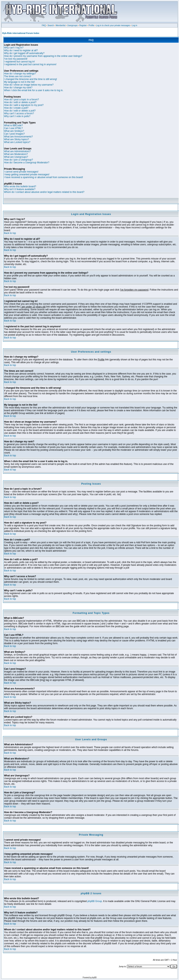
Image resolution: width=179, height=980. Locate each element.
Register (83, 25)
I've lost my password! (16, 59)
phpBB (94, 978)
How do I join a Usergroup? (18, 160)
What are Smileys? (14, 131)
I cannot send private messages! (21, 172)
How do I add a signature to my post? (24, 105)
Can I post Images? (14, 134)
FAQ (44, 25)
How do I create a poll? (16, 108)
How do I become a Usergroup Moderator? (27, 163)
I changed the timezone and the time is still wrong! (30, 79)
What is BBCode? (13, 125)
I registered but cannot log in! (19, 62)
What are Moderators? (16, 154)
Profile (91, 25)
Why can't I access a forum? (19, 113)
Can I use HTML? (13, 128)
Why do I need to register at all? (21, 50)
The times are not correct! (18, 76)
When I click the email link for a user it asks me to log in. (34, 90)
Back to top (10, 233)
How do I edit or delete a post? (20, 102)
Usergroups (72, 25)
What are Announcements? (18, 137)
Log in (134, 25)
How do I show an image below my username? (29, 85)
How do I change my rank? (18, 88)
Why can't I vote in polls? (17, 116)
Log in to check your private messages (113, 25)
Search (51, 25)
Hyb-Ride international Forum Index (21, 33)
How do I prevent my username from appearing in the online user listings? (43, 56)
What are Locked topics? (17, 142)
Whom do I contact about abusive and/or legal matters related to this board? (44, 192)
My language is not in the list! (19, 82)
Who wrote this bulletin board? (20, 186)
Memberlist (61, 25)
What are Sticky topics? (16, 139)
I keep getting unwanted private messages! (27, 175)
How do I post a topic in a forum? (21, 100)
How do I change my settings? (20, 74)
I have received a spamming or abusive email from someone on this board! (44, 177)
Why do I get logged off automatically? (24, 53)
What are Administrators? (17, 151)
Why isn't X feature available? (20, 189)
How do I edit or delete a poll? (20, 111)
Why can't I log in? (14, 48)
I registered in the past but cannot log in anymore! (30, 64)
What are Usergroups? (16, 157)
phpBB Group (95, 901)
